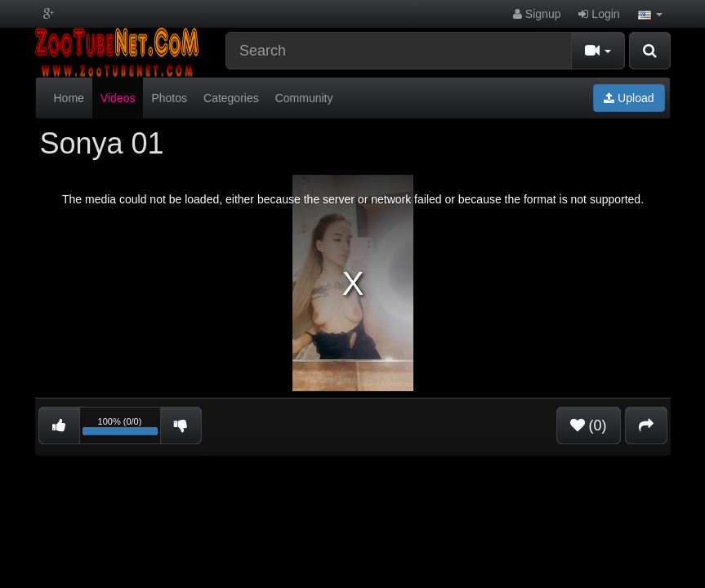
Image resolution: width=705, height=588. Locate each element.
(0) (589, 425)
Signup (537, 14)
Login (599, 14)
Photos (169, 98)
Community (304, 98)
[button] (650, 14)
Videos (118, 98)
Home (69, 98)
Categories (231, 98)
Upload (629, 98)
